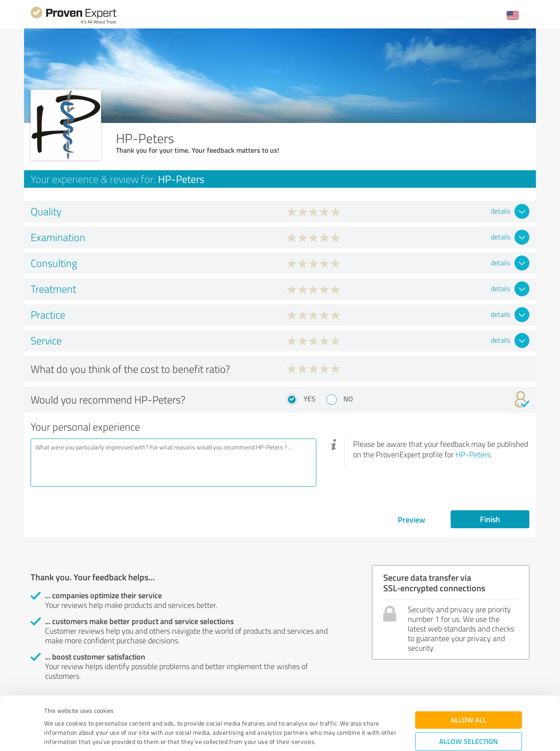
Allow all (469, 670)
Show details (335, 735)
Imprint (54, 710)
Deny (469, 718)
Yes (310, 399)
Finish (490, 519)
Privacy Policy (88, 710)
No (348, 399)
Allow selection (469, 691)
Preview (411, 519)
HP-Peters (473, 454)
